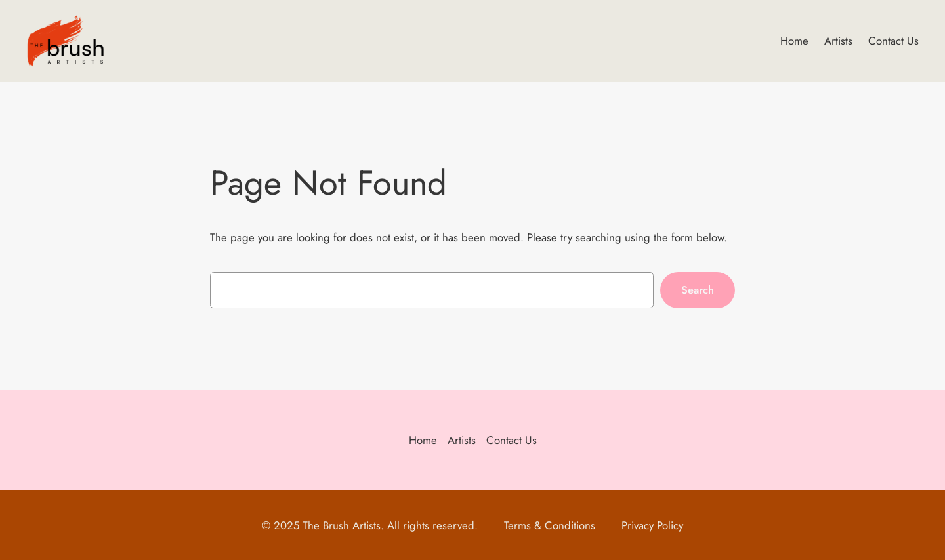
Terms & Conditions (550, 525)
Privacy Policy (652, 525)
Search (698, 290)
